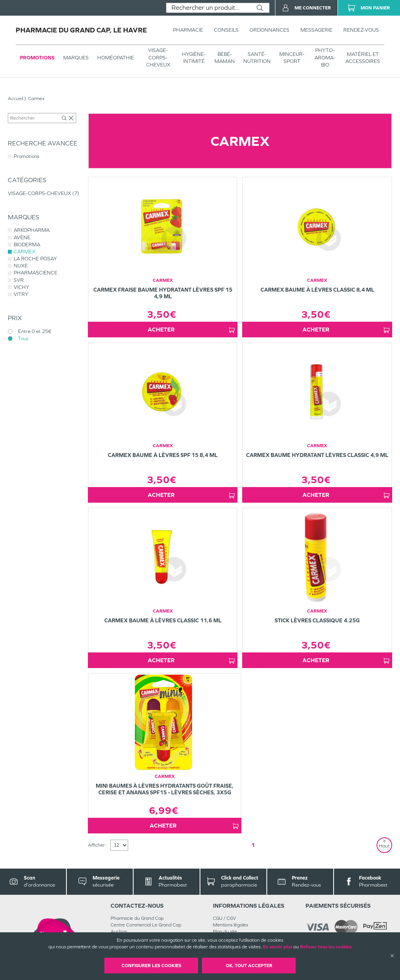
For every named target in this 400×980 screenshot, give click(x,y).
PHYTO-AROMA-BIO (325, 57)
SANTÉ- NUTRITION (257, 58)
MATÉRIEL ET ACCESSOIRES (363, 58)
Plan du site (225, 932)
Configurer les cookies (151, 966)
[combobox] (208, 8)
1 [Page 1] (253, 845)
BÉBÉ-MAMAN (225, 58)
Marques (76, 58)
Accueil (15, 99)
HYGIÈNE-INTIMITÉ (194, 58)
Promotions (37, 58)
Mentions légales (230, 925)
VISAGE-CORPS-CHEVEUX (158, 57)
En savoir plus (278, 947)
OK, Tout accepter (249, 966)
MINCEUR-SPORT (292, 58)
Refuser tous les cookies (326, 947)
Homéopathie (116, 58)
